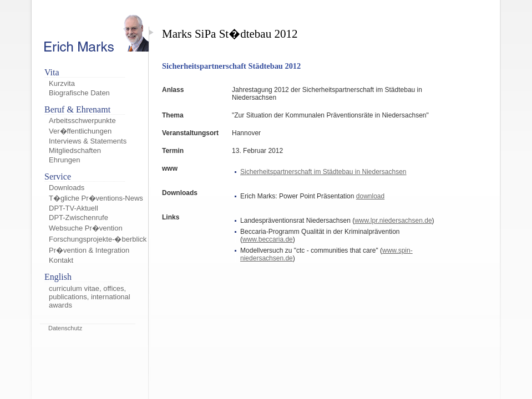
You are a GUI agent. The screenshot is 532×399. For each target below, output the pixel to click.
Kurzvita (62, 83)
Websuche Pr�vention (86, 228)
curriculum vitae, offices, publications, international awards (90, 297)
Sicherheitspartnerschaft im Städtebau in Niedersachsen (323, 172)
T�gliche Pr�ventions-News (96, 198)
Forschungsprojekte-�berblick (98, 239)
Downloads (67, 188)
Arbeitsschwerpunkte (82, 121)
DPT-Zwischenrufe (78, 218)
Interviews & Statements (88, 141)
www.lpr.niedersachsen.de (393, 221)
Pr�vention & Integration (89, 250)
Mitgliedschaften (75, 150)
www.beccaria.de (268, 239)
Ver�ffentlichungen (80, 131)
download (370, 196)
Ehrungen (64, 160)
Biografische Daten (79, 93)
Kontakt (61, 260)
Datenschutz (65, 328)
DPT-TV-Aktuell (74, 208)
